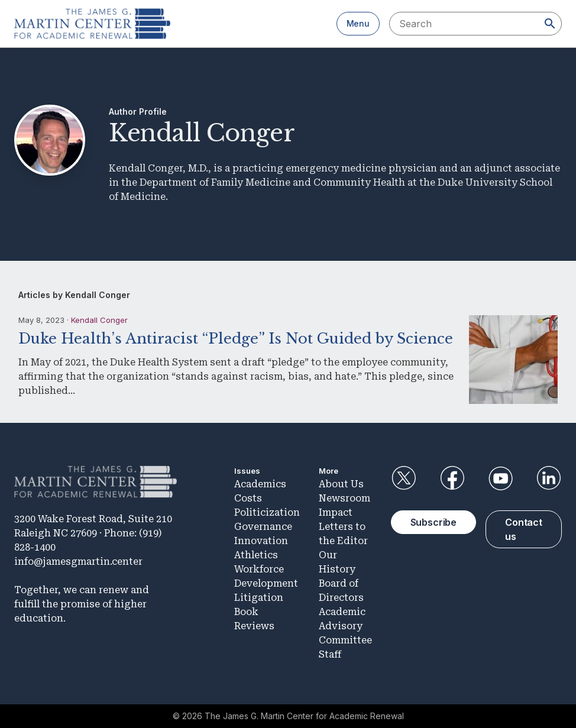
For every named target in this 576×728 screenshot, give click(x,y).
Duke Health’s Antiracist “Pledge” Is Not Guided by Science (236, 339)
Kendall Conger (99, 320)
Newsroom (344, 498)
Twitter (404, 478)
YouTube (500, 478)
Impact (336, 512)
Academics (260, 484)
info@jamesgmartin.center (78, 562)
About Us (341, 484)
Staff (330, 654)
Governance (263, 527)
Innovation (261, 541)
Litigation (259, 598)
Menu (358, 23)
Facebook (452, 478)
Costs (248, 498)
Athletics (256, 555)
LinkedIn (549, 478)
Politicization (267, 512)
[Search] (550, 24)
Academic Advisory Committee (345, 626)
